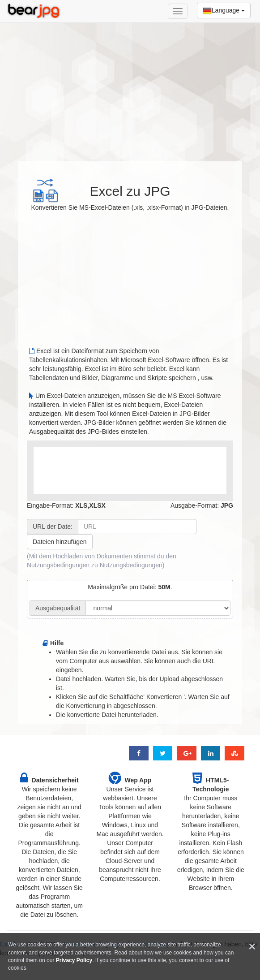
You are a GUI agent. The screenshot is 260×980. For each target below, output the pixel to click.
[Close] (252, 947)
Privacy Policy (74, 960)
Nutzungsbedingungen (131, 565)
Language (224, 11)
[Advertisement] (130, 87)
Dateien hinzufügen (60, 542)
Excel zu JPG (130, 191)
